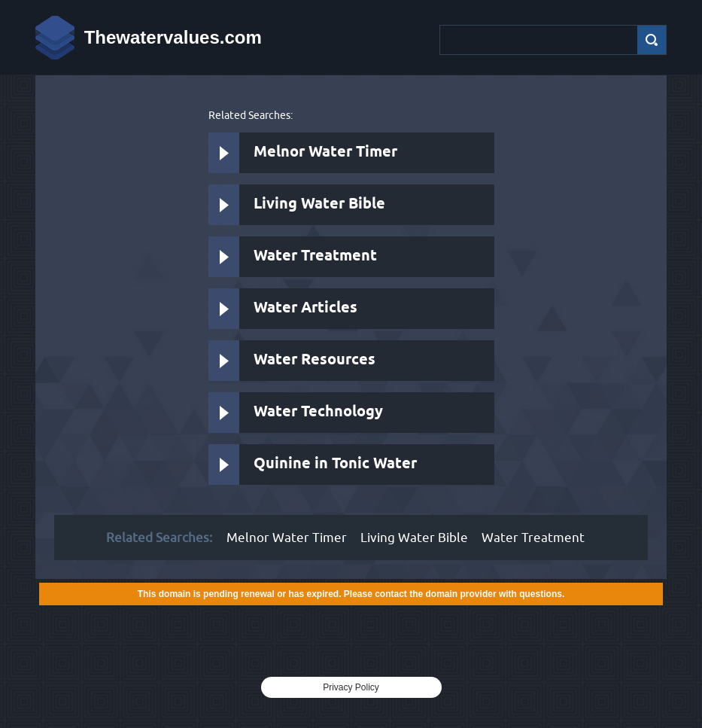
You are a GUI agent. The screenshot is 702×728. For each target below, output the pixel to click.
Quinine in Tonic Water (335, 464)
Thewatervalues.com (173, 37)
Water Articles (305, 308)
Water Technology (318, 412)
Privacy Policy (351, 687)
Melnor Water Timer (325, 152)
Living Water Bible (319, 204)
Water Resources (315, 360)
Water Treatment (315, 256)
